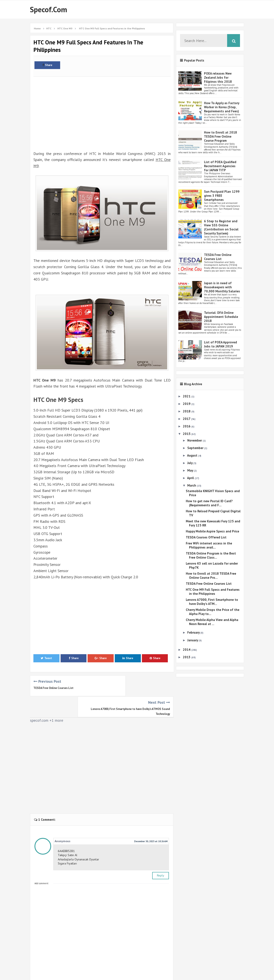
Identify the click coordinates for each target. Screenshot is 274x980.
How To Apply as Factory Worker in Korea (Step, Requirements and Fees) (222, 107)
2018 (187, 411)
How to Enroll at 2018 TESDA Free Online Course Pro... (211, 576)
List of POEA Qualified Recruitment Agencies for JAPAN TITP (220, 166)
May (191, 470)
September (196, 448)
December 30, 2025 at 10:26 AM (151, 820)
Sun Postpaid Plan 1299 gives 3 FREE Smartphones (222, 196)
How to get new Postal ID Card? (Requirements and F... (209, 503)
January (193, 640)
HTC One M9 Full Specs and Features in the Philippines (213, 592)
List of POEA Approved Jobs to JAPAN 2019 (220, 344)
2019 (187, 404)
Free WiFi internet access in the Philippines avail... (209, 545)
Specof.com (48, 9)
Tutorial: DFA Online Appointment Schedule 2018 (221, 317)
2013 (187, 657)
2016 (187, 426)
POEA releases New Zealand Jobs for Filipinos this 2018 (218, 77)
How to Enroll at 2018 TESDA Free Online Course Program (220, 136)
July (190, 463)
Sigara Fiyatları (67, 842)
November (195, 440)
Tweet (46, 658)
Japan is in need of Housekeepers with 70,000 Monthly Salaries (222, 287)
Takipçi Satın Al (68, 834)
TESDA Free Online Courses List (53, 688)
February (194, 632)
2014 (187, 650)
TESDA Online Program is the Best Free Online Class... (211, 555)
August (193, 455)
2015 (187, 434)
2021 (187, 396)
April (191, 478)
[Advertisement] (102, 108)
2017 (187, 419)
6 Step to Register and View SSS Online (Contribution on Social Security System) (221, 227)
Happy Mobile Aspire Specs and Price (212, 531)
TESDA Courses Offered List (206, 537)
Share (47, 65)
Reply (161, 854)
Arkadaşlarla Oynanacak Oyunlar (78, 838)
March (192, 485)
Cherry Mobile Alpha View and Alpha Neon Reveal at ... (212, 622)
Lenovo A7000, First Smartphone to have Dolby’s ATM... (212, 602)
